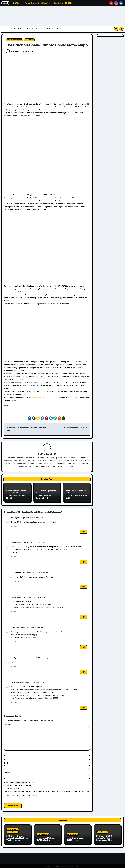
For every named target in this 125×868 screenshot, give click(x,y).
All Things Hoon (13, 829)
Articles (21, 29)
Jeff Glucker (12, 495)
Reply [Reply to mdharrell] (83, 616)
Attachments (9, 782)
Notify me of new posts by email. (18, 799)
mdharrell (15, 597)
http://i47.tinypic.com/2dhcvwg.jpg (24, 634)
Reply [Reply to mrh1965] (83, 561)
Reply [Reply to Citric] (83, 646)
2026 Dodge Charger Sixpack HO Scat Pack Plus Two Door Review (17, 837)
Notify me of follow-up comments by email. (21, 795)
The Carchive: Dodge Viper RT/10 (74, 428)
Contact (30, 29)
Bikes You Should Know (14, 40)
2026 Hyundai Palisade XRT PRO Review (46, 838)
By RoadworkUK (14, 51)
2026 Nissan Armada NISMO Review (75, 838)
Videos (59, 29)
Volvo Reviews (102, 831)
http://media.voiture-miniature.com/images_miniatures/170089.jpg (36, 697)
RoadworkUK (49, 454)
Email (6, 762)
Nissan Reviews (73, 833)
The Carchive (29, 40)
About (13, 29)
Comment (8, 724)
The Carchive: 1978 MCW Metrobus (76, 492)
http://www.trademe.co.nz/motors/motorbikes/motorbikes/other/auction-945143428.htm (44, 689)
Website (7, 772)
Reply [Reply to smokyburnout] (83, 671)
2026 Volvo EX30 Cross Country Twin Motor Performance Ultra (106, 837)
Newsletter (40, 29)
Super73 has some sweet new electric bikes (16, 492)
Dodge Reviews (12, 831)
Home (5, 29)
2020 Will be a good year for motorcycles (46, 492)
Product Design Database (41, 397)
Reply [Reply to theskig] (83, 531)
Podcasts (50, 29)
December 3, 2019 (42, 498)
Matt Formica (42, 495)
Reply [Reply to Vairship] (83, 586)
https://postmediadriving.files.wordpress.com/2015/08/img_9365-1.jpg (37, 607)
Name (6, 753)
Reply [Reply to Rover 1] (83, 707)
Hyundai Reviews (43, 833)
